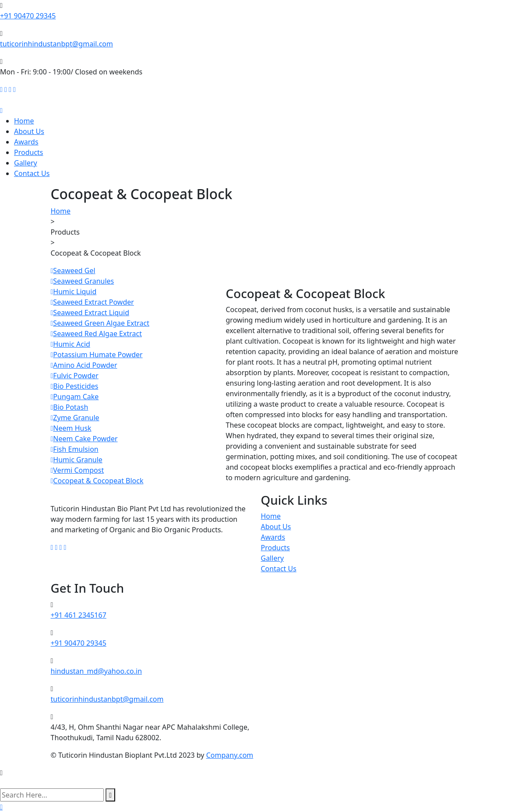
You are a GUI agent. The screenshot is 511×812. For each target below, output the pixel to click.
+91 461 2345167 (79, 615)
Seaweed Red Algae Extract (96, 334)
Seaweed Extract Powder (92, 302)
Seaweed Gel (73, 271)
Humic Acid (70, 344)
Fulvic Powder (75, 376)
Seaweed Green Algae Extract (100, 323)
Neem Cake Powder (84, 439)
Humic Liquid (74, 292)
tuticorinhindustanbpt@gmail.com (56, 44)
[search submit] (110, 795)
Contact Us (32, 173)
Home (24, 121)
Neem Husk (71, 428)
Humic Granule (77, 460)
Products (29, 152)
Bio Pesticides (75, 386)
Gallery (26, 163)
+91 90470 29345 (28, 16)
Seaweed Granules (83, 281)
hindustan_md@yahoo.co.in (97, 671)
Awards (26, 142)
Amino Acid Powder (84, 365)
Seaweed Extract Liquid (90, 313)
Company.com (230, 755)
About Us (29, 131)
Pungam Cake (75, 397)
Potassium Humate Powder (97, 355)
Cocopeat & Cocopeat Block (97, 481)
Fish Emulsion (75, 449)
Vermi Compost (78, 470)
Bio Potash (70, 407)
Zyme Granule (75, 418)
